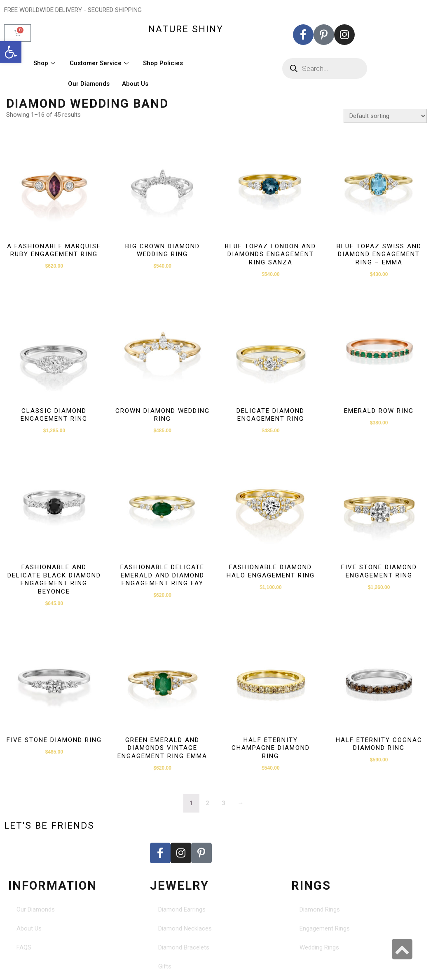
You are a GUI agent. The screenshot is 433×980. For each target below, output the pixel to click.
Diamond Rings (320, 909)
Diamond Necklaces (185, 928)
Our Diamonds (89, 84)
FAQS (24, 947)
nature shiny (186, 29)
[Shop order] (385, 116)
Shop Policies (163, 63)
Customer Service (100, 63)
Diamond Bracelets (184, 947)
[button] (11, 52)
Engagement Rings (325, 928)
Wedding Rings (319, 947)
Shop (45, 63)
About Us (135, 84)
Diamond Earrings (182, 909)
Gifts (165, 966)
